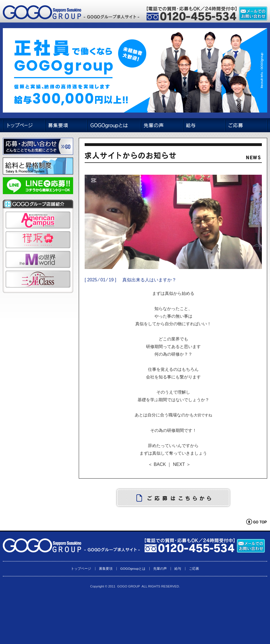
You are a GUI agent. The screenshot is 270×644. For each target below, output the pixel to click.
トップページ (81, 568)
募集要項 (106, 568)
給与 (178, 568)
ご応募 (194, 568)
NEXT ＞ (182, 464)
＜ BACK (157, 464)
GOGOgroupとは (133, 568)
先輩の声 (160, 568)
